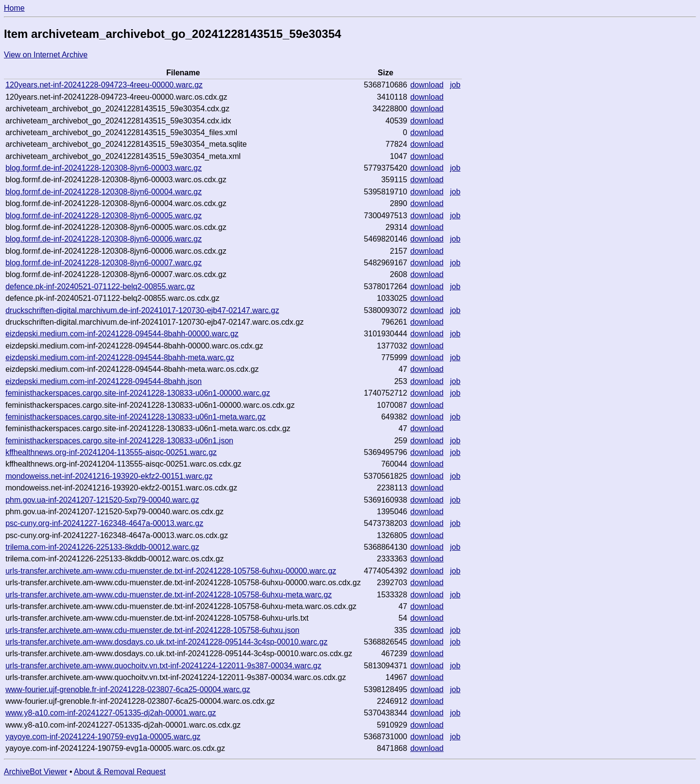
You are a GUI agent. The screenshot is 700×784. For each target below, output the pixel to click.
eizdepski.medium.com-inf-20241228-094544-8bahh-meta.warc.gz (120, 357)
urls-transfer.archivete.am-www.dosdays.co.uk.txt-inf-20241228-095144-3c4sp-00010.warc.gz (166, 642)
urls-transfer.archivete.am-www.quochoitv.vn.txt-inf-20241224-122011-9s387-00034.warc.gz (163, 666)
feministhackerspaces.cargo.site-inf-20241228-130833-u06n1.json (119, 441)
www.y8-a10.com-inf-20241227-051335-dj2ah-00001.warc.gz (111, 713)
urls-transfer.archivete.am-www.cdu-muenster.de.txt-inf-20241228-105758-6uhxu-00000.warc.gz (171, 571)
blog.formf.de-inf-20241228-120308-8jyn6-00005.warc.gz (104, 216)
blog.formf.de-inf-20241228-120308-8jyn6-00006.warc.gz (104, 239)
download (427, 85)
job (455, 85)
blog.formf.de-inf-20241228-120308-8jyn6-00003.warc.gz (104, 168)
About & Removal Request (120, 772)
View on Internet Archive (46, 55)
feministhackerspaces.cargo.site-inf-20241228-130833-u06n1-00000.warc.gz (138, 393)
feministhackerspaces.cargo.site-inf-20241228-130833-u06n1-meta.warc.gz (135, 417)
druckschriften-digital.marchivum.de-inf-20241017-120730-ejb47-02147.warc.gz (142, 310)
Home (14, 8)
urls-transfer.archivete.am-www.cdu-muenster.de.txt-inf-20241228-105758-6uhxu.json (152, 630)
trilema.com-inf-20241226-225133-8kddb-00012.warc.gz (102, 547)
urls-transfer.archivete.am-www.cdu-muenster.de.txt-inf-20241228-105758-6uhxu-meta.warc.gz (168, 595)
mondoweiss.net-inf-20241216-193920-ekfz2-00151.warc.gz (109, 476)
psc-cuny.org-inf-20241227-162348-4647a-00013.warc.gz (104, 523)
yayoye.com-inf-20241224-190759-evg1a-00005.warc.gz (103, 737)
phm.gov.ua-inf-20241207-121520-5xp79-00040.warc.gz (102, 500)
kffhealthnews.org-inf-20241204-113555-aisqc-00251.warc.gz (111, 452)
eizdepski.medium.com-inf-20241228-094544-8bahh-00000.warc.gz (122, 334)
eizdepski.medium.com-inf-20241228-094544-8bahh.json (104, 381)
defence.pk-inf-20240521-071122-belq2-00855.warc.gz (100, 287)
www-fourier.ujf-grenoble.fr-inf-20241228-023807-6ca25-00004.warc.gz (128, 689)
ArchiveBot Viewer (35, 772)
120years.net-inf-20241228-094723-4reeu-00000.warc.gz (104, 85)
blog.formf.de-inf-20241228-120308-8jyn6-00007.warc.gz (104, 263)
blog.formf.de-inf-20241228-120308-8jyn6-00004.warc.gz (104, 192)
